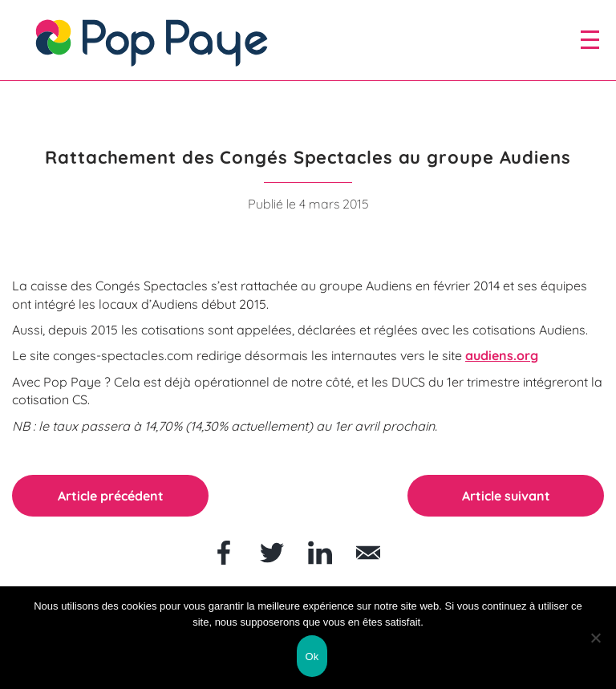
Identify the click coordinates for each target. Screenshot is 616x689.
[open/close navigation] (590, 39)
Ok (312, 657)
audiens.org (502, 355)
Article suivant (506, 496)
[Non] (596, 638)
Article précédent (111, 496)
